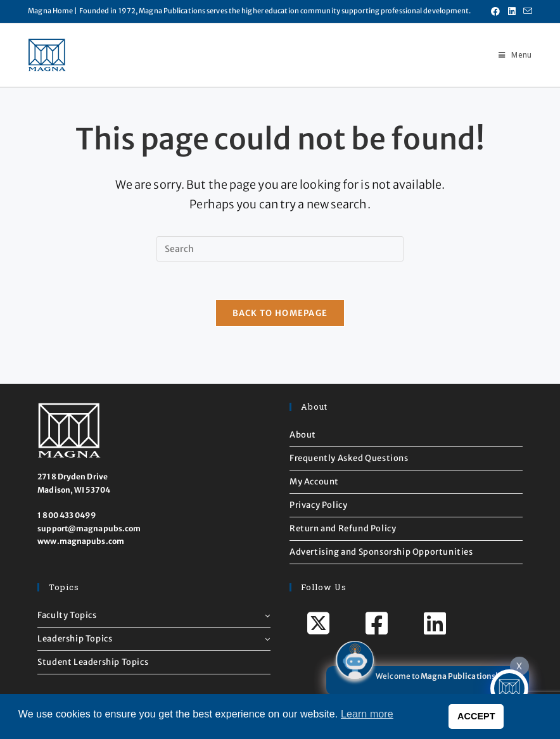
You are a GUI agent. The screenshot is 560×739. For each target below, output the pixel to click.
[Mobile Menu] (510, 55)
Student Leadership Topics (93, 662)
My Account (314, 482)
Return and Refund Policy (343, 528)
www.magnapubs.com (81, 541)
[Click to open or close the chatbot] (509, 688)
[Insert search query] (280, 249)
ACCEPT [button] (476, 716)
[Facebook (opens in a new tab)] (495, 11)
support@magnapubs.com (89, 528)
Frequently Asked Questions (349, 458)
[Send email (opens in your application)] (526, 11)
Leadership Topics (154, 639)
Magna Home (50, 11)
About (303, 435)
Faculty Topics (154, 615)
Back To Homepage (280, 313)
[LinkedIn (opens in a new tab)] (512, 11)
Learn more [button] (367, 714)
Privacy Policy (318, 505)
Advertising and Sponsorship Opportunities (381, 552)
